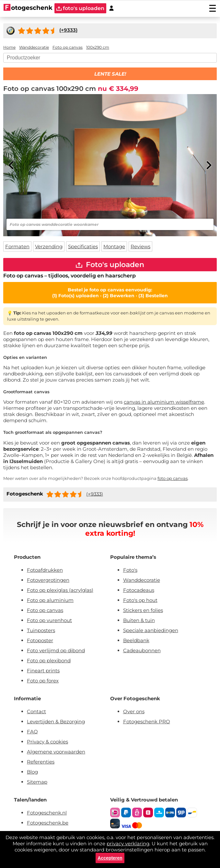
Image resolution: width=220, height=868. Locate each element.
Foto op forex (43, 681)
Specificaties (83, 246)
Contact (36, 711)
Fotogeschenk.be (48, 823)
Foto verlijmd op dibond (56, 650)
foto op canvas (173, 478)
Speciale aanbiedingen (151, 630)
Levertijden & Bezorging (56, 721)
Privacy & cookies (47, 742)
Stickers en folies (143, 610)
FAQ (32, 732)
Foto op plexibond (49, 660)
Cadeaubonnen (142, 650)
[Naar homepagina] (28, 8)
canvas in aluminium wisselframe (164, 402)
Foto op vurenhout (49, 620)
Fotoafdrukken (45, 570)
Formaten (17, 246)
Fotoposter (40, 640)
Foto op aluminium (50, 600)
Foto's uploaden (110, 265)
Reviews (140, 246)
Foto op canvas (45, 610)
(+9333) (95, 494)
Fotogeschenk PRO (147, 721)
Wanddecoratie (142, 580)
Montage (114, 246)
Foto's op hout (140, 600)
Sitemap (37, 782)
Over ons (134, 711)
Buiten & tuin (139, 620)
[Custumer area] (111, 8)
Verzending (49, 246)
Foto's (130, 570)
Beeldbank (136, 640)
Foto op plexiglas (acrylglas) (60, 590)
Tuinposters (41, 630)
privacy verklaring (128, 844)
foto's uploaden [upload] (80, 8)
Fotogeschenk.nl (47, 813)
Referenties (41, 762)
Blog (32, 772)
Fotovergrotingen (48, 580)
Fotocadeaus (139, 590)
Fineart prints (43, 671)
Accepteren (110, 858)
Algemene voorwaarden (56, 752)
